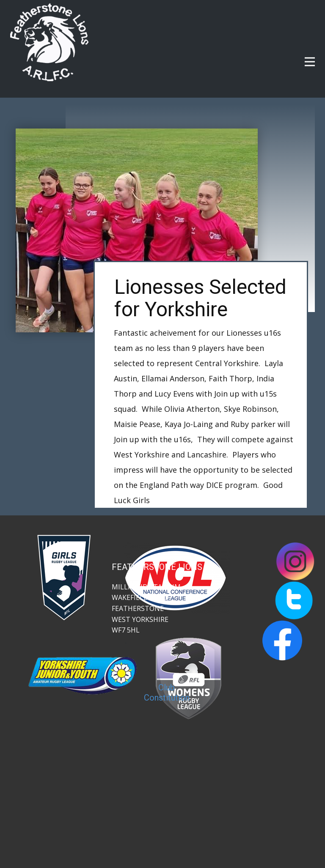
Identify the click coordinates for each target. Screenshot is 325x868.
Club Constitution (167, 693)
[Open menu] (310, 62)
